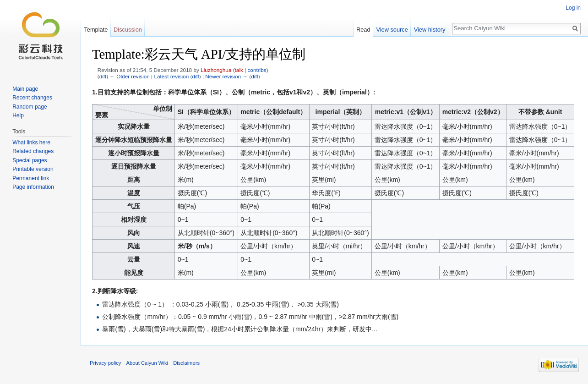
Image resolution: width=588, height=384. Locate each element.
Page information (33, 187)
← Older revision (130, 76)
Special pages (30, 160)
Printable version (33, 169)
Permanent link (31, 178)
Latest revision (171, 76)
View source (392, 30)
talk (239, 70)
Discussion (128, 30)
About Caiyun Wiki (147, 363)
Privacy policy (105, 363)
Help (18, 115)
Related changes (33, 151)
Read (363, 30)
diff (103, 76)
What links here (31, 143)
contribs (257, 70)
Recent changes (32, 98)
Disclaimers (186, 363)
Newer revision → (226, 76)
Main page (25, 89)
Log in (573, 8)
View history (430, 30)
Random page (30, 107)
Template (96, 30)
